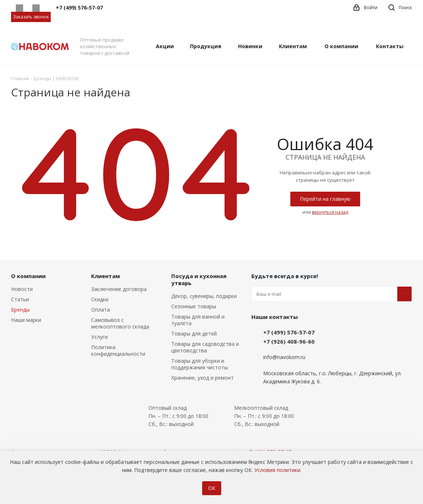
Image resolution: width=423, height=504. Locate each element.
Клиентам (105, 276)
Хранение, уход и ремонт (202, 378)
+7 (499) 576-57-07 (289, 332)
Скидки (100, 299)
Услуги (99, 337)
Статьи (20, 299)
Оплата (101, 310)
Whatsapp (19, 8)
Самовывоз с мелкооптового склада (120, 323)
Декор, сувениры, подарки (204, 296)
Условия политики (277, 470)
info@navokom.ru (284, 357)
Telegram (36, 8)
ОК (212, 488)
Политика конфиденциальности (118, 350)
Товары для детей (194, 333)
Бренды (20, 310)
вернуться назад (330, 212)
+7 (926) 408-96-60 (289, 341)
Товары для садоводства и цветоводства (205, 347)
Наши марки (26, 320)
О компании (28, 276)
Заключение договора (119, 289)
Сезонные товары (194, 306)
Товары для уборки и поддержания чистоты (200, 364)
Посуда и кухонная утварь (199, 279)
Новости (22, 289)
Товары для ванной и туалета (198, 320)
